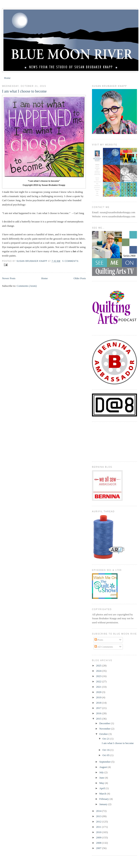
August (104, 767)
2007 (99, 848)
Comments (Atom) (27, 286)
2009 (99, 837)
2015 (99, 719)
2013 (99, 816)
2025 (99, 666)
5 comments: (71, 261)
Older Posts (80, 278)
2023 (99, 676)
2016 (99, 713)
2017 (99, 708)
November (105, 729)
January (104, 804)
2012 (99, 822)
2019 (99, 697)
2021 (99, 687)
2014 (99, 811)
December (105, 723)
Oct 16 (106, 750)
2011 (99, 827)
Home (7, 78)
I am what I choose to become (24, 91)
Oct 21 (106, 739)
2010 (99, 832)
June (102, 778)
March (103, 794)
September (105, 762)
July (102, 772)
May (102, 783)
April (103, 788)
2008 (99, 843)
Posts (99, 640)
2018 (99, 703)
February (104, 799)
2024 (99, 671)
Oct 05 (106, 755)
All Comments (104, 647)
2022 (99, 681)
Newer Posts (9, 278)
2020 (99, 692)
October (104, 734)
